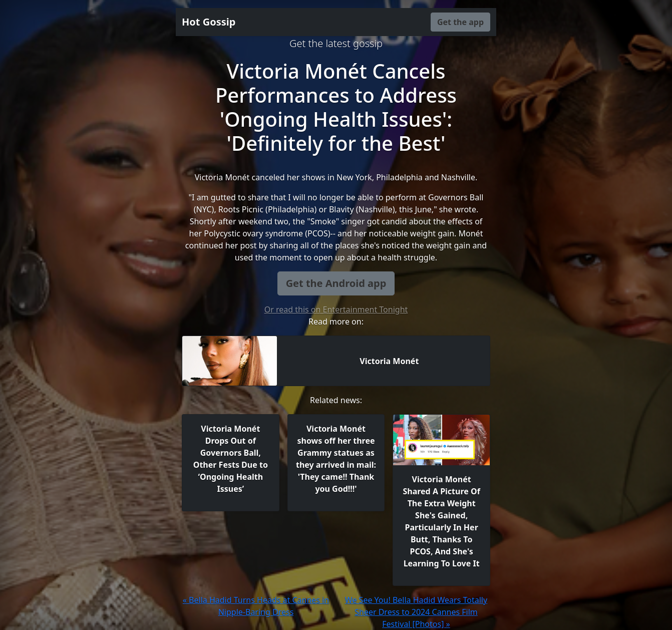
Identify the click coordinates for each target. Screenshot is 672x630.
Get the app (460, 22)
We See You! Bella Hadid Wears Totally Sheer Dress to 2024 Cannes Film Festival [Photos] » (416, 612)
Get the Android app (336, 283)
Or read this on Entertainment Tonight (336, 309)
